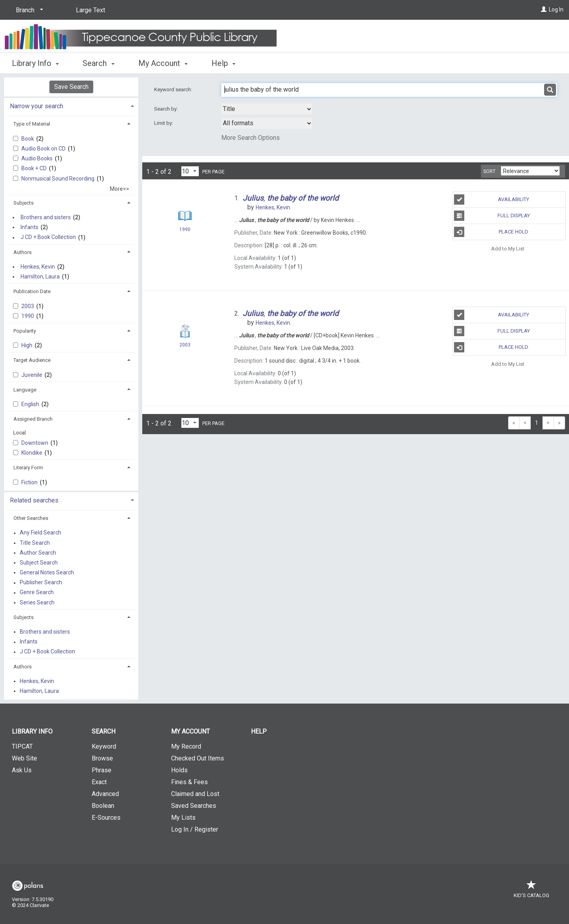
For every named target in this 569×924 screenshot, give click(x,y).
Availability (492, 199)
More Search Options (251, 138)
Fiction (30, 482)
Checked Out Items (198, 758)
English (31, 404)
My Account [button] (163, 63)
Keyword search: (174, 89)
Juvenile (32, 375)
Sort (489, 171)
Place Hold (491, 232)
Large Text (90, 10)
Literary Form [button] (28, 468)
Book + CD (35, 168)
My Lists (183, 818)
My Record (186, 746)
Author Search (38, 553)
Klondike (32, 453)
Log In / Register (195, 829)
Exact (99, 782)
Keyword (104, 746)
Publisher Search (41, 583)
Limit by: (164, 123)
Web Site (24, 758)
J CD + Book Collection (48, 237)
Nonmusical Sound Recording (58, 179)
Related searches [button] (34, 500)
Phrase (102, 770)
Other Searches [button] (31, 518)
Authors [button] (23, 252)
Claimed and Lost (195, 794)
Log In (556, 9)
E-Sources (106, 818)
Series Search (37, 602)
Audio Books (38, 158)
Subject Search (39, 563)
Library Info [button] (35, 63)
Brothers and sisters (46, 217)
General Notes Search (47, 572)
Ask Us (22, 770)
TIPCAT (22, 746)
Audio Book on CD (44, 149)
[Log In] (544, 9)
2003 (28, 306)
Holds (179, 770)
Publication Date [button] (32, 291)
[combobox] (267, 109)
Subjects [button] (24, 203)
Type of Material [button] (32, 124)
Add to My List (508, 248)
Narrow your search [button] (37, 106)
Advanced (105, 794)
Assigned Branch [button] (33, 419)
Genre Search (37, 593)
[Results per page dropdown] (190, 171)
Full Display (492, 216)
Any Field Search (41, 533)
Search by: (167, 109)
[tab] (71, 105)
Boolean (103, 806)
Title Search (35, 543)
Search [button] (98, 63)
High (27, 345)
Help (259, 731)
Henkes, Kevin (38, 267)
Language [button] (25, 390)
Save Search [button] (71, 87)
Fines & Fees (189, 782)
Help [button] (223, 63)
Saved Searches (194, 806)
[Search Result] (185, 216)
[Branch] (28, 10)
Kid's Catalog (531, 891)
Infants (29, 227)
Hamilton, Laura (40, 277)
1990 (28, 316)
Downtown (35, 443)
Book (28, 139)
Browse (102, 758)
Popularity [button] (25, 331)
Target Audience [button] (32, 360)
